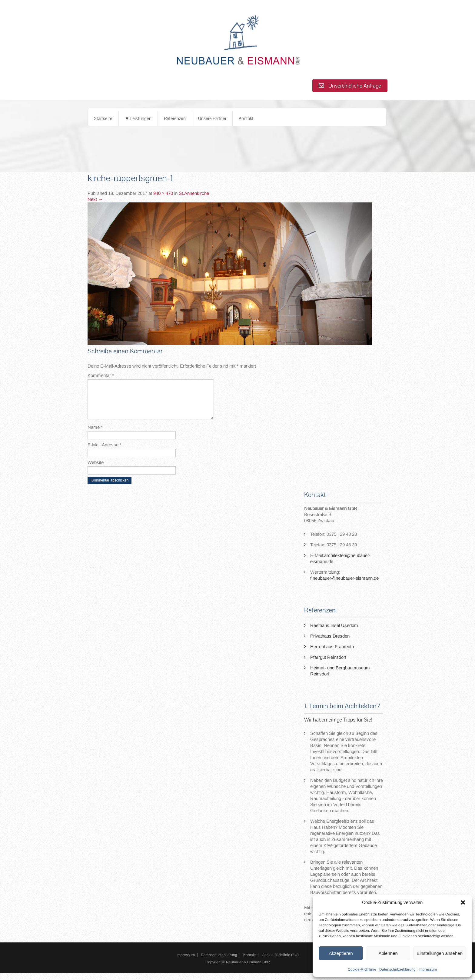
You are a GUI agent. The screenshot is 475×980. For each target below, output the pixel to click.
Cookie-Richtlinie (362, 969)
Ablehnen (388, 953)
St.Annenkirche (194, 193)
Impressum (428, 969)
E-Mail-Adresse (105, 452)
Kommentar (101, 375)
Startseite (103, 118)
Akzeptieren (341, 953)
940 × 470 (163, 193)
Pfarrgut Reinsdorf (328, 664)
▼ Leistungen (138, 118)
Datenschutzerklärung (397, 969)
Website (96, 470)
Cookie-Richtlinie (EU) (280, 962)
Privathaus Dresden (330, 643)
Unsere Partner (212, 118)
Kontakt (246, 118)
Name (95, 434)
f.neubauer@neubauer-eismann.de (344, 585)
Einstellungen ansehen (440, 953)
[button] (463, 902)
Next (95, 199)
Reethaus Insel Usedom (334, 633)
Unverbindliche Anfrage (350, 86)
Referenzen (175, 118)
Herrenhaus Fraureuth (332, 654)
